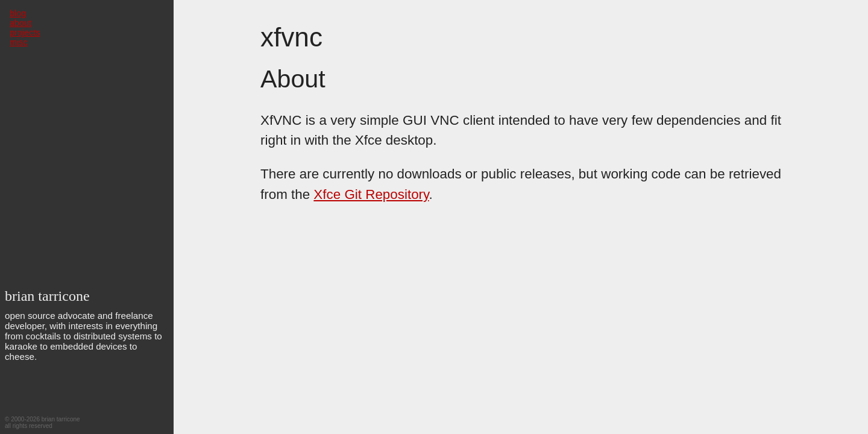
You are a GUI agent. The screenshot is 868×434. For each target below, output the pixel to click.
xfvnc (291, 37)
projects (25, 33)
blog (18, 13)
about (20, 23)
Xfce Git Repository (371, 194)
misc (19, 42)
